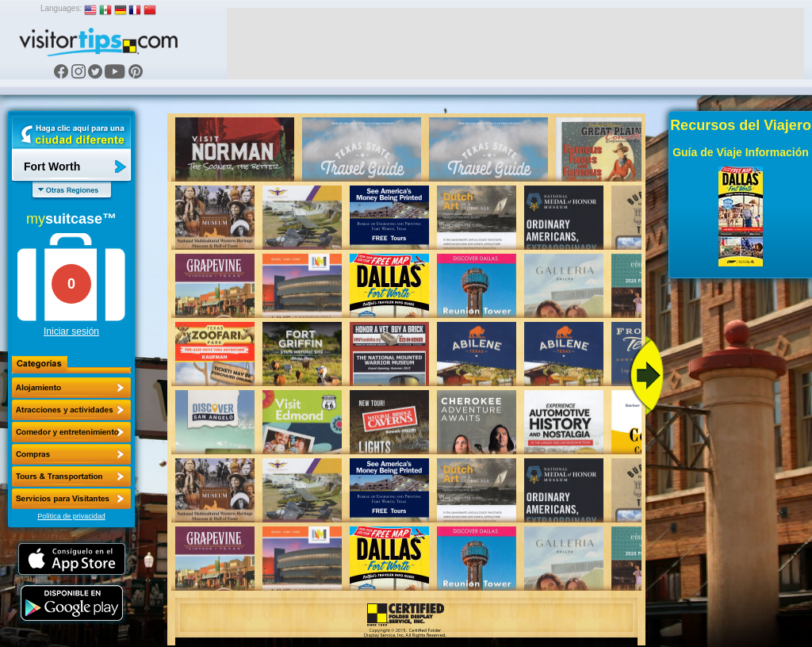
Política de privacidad (71, 516)
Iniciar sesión (71, 331)
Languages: (61, 8)
